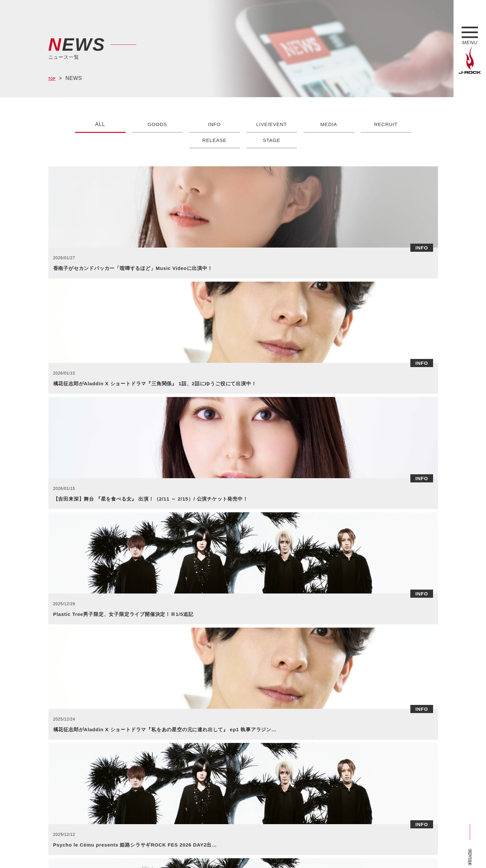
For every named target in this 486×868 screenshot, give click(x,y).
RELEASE (214, 140)
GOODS (157, 124)
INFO (214, 124)
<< (131, 615)
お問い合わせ (216, 851)
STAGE (272, 140)
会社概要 (125, 851)
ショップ (186, 851)
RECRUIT (386, 124)
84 (324, 615)
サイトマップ (155, 851)
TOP (54, 78)
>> (355, 615)
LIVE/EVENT (271, 124)
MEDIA (329, 124)
